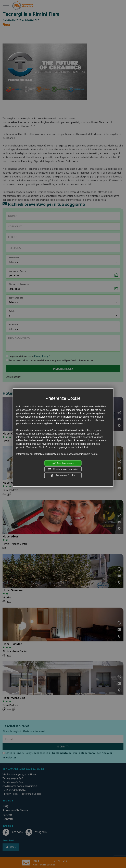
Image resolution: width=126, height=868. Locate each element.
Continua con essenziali (63, 469)
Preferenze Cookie (63, 475)
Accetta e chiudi (63, 463)
